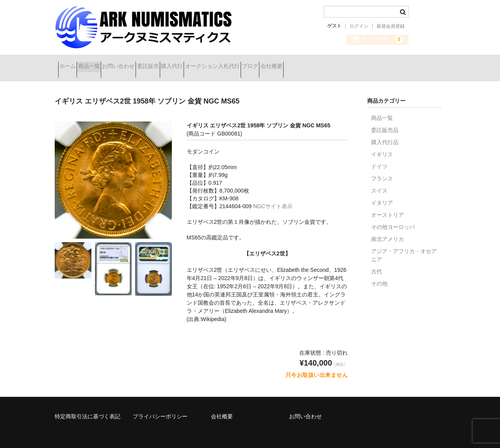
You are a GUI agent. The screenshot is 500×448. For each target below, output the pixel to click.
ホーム (71, 63)
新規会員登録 (391, 26)
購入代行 (231, 63)
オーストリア (387, 205)
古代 (377, 262)
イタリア (382, 193)
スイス (379, 181)
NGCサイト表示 (273, 196)
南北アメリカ (387, 229)
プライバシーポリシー (160, 407)
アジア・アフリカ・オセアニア (404, 245)
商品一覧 (106, 63)
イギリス (382, 145)
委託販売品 (385, 120)
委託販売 (193, 63)
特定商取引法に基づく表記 (87, 407)
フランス (382, 169)
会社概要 (372, 63)
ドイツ (379, 157)
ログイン (359, 26)
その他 (379, 274)
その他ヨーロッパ (393, 217)
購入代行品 (385, 132)
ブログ (337, 63)
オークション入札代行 (285, 63)
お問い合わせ (150, 63)
